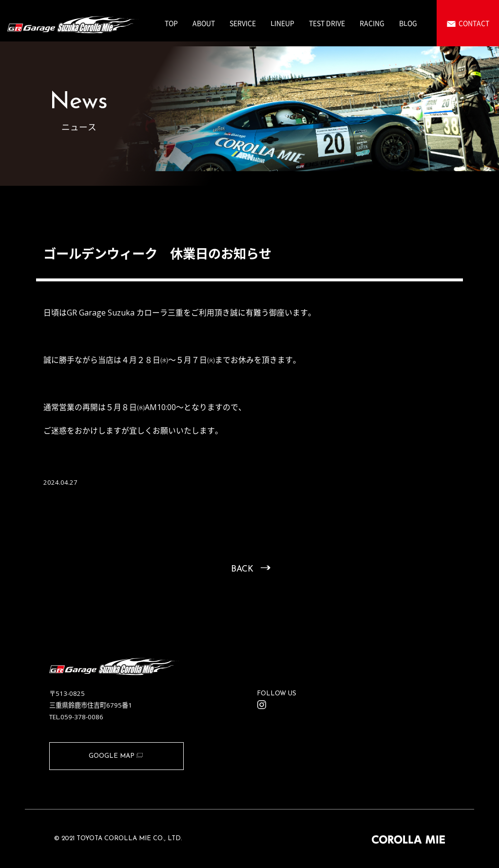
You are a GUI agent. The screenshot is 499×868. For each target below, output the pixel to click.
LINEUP (282, 23)
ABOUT (204, 23)
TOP (171, 23)
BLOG (408, 23)
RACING (372, 23)
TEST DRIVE (327, 23)
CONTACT (474, 23)
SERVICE (243, 23)
